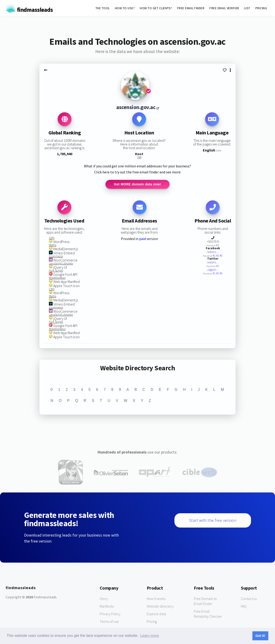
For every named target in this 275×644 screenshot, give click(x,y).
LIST (247, 8)
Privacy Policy (110, 614)
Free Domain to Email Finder (205, 601)
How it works (156, 599)
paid (142, 239)
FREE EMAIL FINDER (191, 8)
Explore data (156, 614)
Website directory (160, 606)
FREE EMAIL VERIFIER (224, 8)
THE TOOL (103, 8)
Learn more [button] (149, 636)
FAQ (244, 606)
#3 (221, 256)
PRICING (261, 8)
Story (104, 599)
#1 (218, 245)
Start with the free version (213, 521)
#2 (218, 256)
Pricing (152, 622)
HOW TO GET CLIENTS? (156, 8)
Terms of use (109, 622)
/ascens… (213, 252)
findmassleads (29, 10)
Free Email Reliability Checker (208, 614)
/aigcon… (213, 270)
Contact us (249, 599)
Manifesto (107, 606)
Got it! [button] (260, 636)
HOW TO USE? (125, 8)
